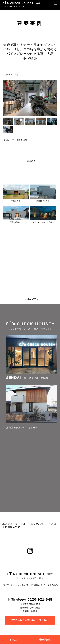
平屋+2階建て (16, 222)
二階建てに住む (12, 75)
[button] (55, 98)
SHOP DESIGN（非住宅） (43, 222)
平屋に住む (16, 201)
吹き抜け (23, 140)
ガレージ (9, 140)
